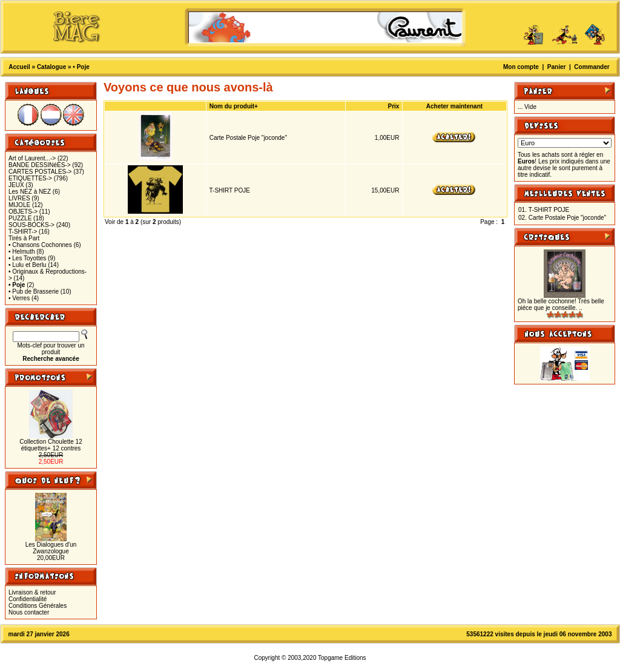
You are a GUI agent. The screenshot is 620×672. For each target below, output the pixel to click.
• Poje (81, 67)
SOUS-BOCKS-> (31, 225)
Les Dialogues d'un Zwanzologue (51, 548)
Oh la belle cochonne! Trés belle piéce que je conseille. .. (561, 305)
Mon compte (521, 67)
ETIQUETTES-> (30, 178)
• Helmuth (22, 252)
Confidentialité (28, 599)
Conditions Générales (38, 606)
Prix (394, 106)
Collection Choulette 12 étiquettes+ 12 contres (51, 445)
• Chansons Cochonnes (40, 245)
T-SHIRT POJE (230, 190)
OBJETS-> (23, 212)
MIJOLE (19, 205)
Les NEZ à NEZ (30, 192)
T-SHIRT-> (23, 232)
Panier (557, 67)
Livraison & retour (32, 592)
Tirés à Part (24, 238)
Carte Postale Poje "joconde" (248, 138)
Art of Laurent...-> (32, 158)
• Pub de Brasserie (34, 292)
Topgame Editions (342, 658)
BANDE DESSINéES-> (40, 165)
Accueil (19, 67)
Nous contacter (29, 612)
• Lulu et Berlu (27, 265)
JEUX (16, 185)
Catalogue (51, 67)
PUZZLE (20, 218)
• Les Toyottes (27, 258)
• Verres (19, 298)
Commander (592, 67)
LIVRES (19, 198)
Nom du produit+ (234, 106)
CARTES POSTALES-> (40, 172)
